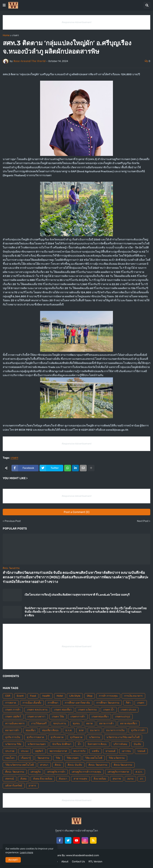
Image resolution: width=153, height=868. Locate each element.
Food (33, 696)
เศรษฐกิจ (36, 772)
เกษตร (15, 35)
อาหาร (32, 786)
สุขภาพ (117, 779)
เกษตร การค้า (13, 710)
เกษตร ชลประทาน (37, 710)
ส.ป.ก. (139, 772)
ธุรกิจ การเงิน (13, 737)
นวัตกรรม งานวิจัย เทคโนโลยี (123, 737)
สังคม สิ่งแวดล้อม (43, 779)
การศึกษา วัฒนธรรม (108, 703)
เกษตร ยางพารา (36, 717)
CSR (8, 696)
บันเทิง (137, 744)
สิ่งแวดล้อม (100, 779)
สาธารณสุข (80, 779)
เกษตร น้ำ (109, 710)
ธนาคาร (95, 730)
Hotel (60, 696)
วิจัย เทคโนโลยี (94, 758)
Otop (90, 696)
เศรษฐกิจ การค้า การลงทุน (86, 772)
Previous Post (13, 521)
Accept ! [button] (13, 860)
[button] (4, 5)
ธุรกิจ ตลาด (57, 737)
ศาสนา (44, 765)
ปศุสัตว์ (39, 751)
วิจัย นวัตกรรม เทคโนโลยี (19, 765)
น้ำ (79, 744)
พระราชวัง (79, 751)
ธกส (81, 730)
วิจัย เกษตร (73, 758)
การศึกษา (53, 703)
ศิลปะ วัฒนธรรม (98, 765)
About (65, 862)
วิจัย (58, 758)
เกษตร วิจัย (58, 717)
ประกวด (10, 751)
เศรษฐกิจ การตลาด (118, 772)
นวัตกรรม (95, 737)
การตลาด (11, 703)
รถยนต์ (141, 751)
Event (20, 696)
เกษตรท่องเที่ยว (100, 717)
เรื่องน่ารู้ (26, 758)
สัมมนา (63, 779)
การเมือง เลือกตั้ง (32, 703)
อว (142, 779)
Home (6, 35)
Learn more (27, 852)
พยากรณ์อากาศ (58, 751)
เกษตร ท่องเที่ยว (63, 710)
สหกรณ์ (10, 779)
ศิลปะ (58, 765)
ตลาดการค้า (12, 730)
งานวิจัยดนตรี (39, 723)
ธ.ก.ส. (69, 730)
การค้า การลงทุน (108, 696)
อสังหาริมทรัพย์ (14, 786)
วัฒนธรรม (43, 758)
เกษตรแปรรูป (123, 717)
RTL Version (95, 862)
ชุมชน (76, 723)
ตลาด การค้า (106, 723)
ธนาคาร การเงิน (115, 730)
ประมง (25, 751)
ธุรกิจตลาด (76, 737)
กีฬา (128, 703)
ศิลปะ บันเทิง (75, 765)
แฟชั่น (96, 751)
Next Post (143, 521)
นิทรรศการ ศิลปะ (97, 744)
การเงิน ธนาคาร (133, 696)
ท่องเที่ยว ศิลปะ (50, 730)
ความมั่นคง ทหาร (15, 723)
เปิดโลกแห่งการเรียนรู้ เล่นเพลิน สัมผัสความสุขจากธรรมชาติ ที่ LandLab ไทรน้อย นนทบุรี (77, 595)
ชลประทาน (60, 723)
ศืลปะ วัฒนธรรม (15, 772)
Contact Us (78, 862)
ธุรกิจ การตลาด (35, 737)
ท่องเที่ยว (31, 730)
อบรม (130, 779)
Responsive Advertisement (77, 22)
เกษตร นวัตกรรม (87, 710)
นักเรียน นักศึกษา (62, 744)
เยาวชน (126, 751)
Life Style (75, 696)
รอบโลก (10, 758)
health (46, 696)
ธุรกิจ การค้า (138, 730)
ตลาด (90, 723)
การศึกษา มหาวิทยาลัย (77, 703)
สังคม (23, 779)
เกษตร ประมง (128, 710)
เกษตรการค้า (78, 717)
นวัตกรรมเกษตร (37, 744)
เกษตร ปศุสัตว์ (13, 717)
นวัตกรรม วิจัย (13, 744)
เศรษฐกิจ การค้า (56, 772)
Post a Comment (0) (77, 512)
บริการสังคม (120, 744)
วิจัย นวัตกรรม (117, 758)
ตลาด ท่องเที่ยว (129, 723)
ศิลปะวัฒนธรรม (123, 765)
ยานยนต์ (110, 751)
